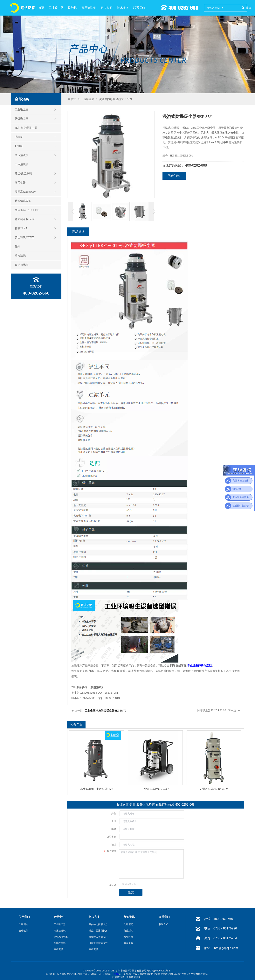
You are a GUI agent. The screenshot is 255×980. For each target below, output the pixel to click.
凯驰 (116, 974)
